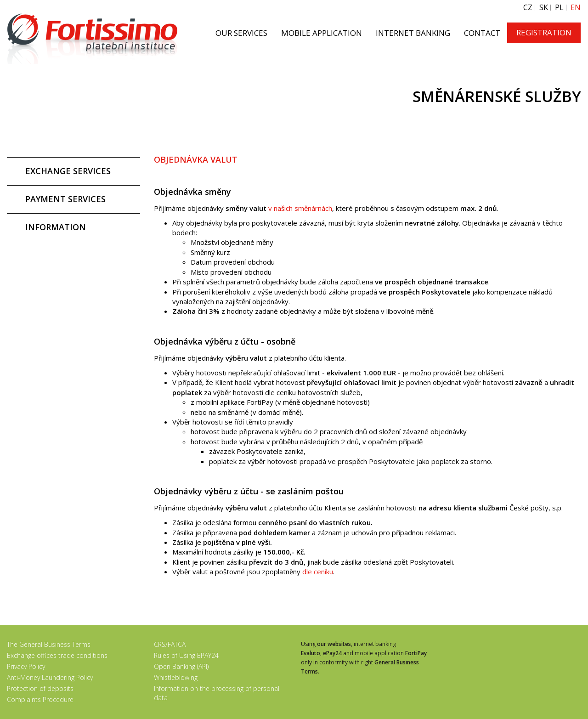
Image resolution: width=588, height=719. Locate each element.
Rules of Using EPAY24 (186, 655)
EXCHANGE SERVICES (68, 171)
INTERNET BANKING (413, 33)
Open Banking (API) (181, 666)
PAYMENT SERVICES (65, 199)
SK (544, 8)
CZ (528, 8)
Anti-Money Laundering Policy (50, 677)
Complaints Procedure (40, 699)
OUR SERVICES (241, 33)
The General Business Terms (49, 644)
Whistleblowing (176, 677)
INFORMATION (56, 227)
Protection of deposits (40, 688)
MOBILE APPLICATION (322, 33)
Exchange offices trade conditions (57, 655)
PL (559, 8)
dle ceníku (318, 572)
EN (576, 8)
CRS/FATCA (170, 644)
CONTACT (482, 33)
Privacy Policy (26, 666)
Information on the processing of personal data (217, 693)
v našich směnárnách (300, 208)
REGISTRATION (544, 32)
